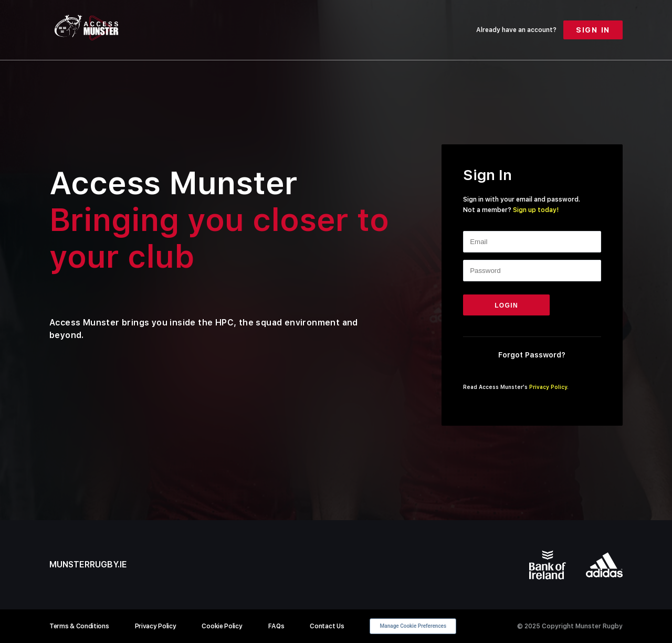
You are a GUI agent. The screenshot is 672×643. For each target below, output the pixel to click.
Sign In (593, 30)
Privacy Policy (548, 387)
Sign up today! (536, 210)
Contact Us (327, 626)
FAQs (276, 626)
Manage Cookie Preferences (413, 626)
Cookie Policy (222, 626)
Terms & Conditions (79, 626)
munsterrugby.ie (88, 565)
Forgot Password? (532, 355)
